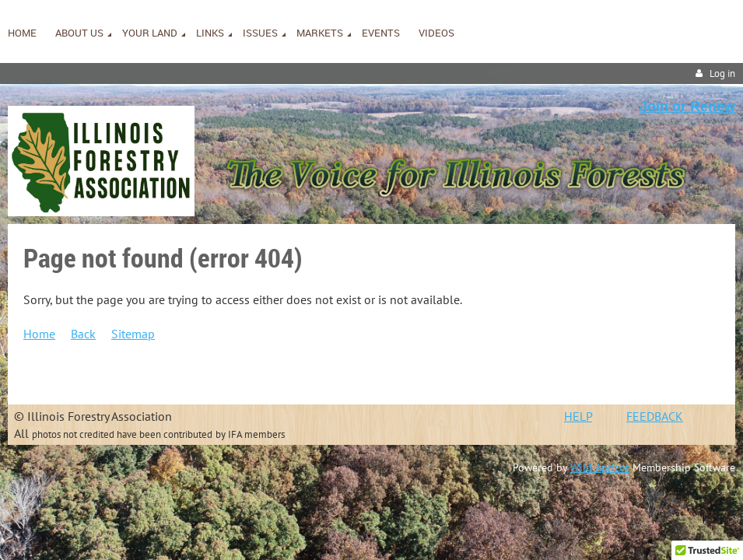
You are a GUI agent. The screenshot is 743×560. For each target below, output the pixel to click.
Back (83, 334)
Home (39, 334)
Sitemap (133, 334)
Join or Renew (687, 107)
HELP (578, 416)
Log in (722, 73)
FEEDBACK (655, 416)
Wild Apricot (600, 467)
